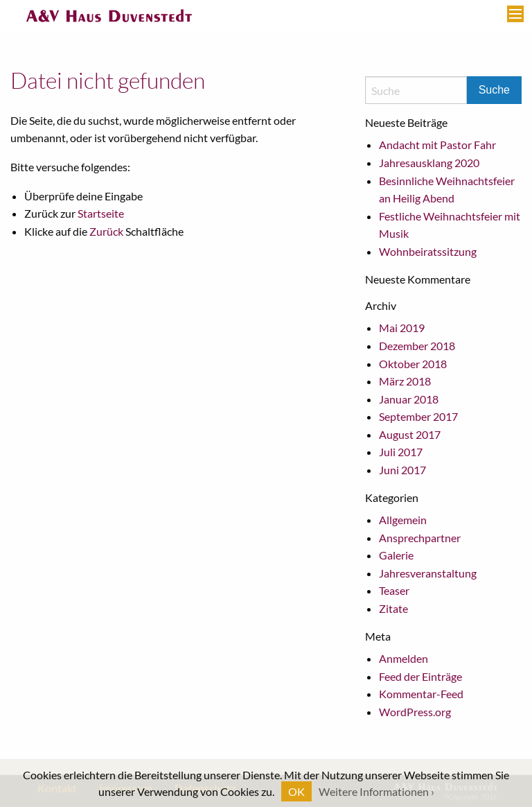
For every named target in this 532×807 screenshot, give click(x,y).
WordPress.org (415, 712)
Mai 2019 (402, 328)
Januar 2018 (409, 399)
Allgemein (403, 520)
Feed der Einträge (420, 676)
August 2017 (410, 434)
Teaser (394, 590)
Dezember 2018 (417, 346)
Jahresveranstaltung (428, 573)
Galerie (396, 555)
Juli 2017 (401, 452)
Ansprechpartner (420, 538)
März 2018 (405, 381)
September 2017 (418, 416)
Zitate (393, 608)
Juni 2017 (402, 470)
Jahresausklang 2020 (429, 163)
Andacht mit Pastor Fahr (437, 145)
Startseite (101, 213)
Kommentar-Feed (421, 694)
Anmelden (404, 658)
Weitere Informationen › (376, 791)
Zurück (106, 231)
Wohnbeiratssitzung (428, 251)
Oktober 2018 (413, 364)
